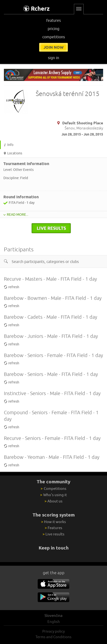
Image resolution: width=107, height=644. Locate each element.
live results (51, 228)
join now (53, 47)
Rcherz (36, 9)
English (54, 622)
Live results (53, 534)
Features (53, 528)
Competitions (53, 489)
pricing (53, 29)
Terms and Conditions (53, 637)
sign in (53, 58)
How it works (53, 522)
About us (53, 501)
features (53, 20)
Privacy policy (53, 631)
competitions (54, 37)
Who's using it (53, 495)
